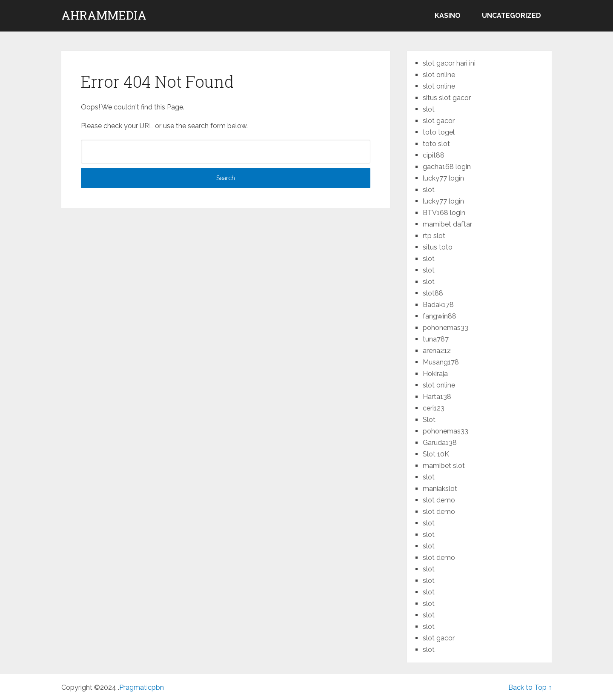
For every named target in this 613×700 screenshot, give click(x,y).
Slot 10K (436, 454)
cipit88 (434, 155)
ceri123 (434, 408)
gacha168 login (447, 167)
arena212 (437, 351)
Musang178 (441, 362)
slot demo (439, 500)
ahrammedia (104, 15)
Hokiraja (435, 374)
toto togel (439, 132)
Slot (429, 420)
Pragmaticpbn (142, 687)
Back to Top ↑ (530, 687)
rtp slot (434, 236)
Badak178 (438, 305)
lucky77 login (443, 178)
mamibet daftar (447, 224)
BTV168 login (444, 213)
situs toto (438, 247)
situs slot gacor (447, 98)
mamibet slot (444, 466)
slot (429, 109)
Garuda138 (440, 443)
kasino (448, 16)
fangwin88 (440, 316)
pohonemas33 (445, 328)
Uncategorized (511, 16)
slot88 (433, 293)
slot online (439, 75)
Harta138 (437, 397)
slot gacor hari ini (449, 63)
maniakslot (440, 489)
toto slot (436, 144)
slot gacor (439, 121)
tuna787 (436, 339)
